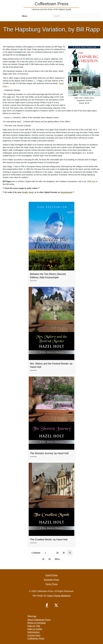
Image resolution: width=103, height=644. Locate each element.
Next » (57, 559)
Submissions (33, 632)
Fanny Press (51, 584)
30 (64, 553)
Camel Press (51, 575)
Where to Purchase (37, 623)
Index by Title (34, 626)
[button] (47, 605)
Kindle (25, 192)
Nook (31, 192)
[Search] (76, 16)
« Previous (36, 553)
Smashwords (66, 192)
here (93, 181)
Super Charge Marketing (59, 596)
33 (49, 559)
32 (43, 559)
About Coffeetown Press (39, 620)
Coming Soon (34, 635)
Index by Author (35, 629)
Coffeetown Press (36, 638)
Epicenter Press (52, 580)
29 (57, 553)
